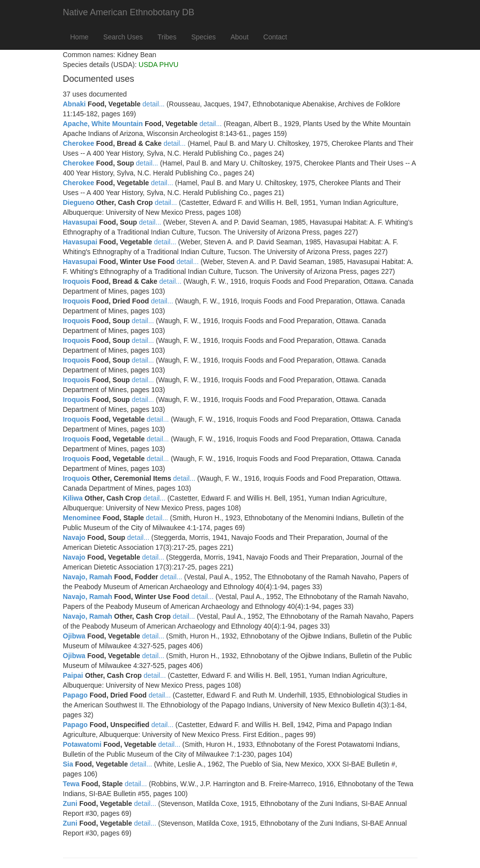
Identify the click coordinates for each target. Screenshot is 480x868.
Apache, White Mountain (103, 124)
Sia (68, 764)
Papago (76, 695)
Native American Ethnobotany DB (129, 12)
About (240, 37)
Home (80, 37)
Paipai (73, 675)
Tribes (167, 37)
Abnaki (75, 104)
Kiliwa (73, 498)
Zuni (70, 803)
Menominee (82, 518)
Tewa (71, 784)
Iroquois (77, 281)
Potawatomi (82, 744)
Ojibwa (74, 636)
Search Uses (123, 37)
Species (203, 37)
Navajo (74, 537)
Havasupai (80, 222)
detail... (153, 104)
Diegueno (79, 202)
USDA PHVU (159, 65)
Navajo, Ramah (88, 577)
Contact (275, 37)
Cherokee (79, 143)
